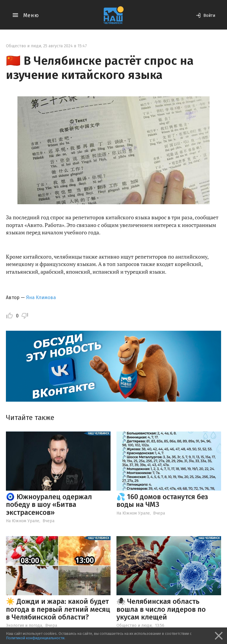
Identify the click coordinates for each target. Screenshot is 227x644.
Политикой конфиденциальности (35, 638)
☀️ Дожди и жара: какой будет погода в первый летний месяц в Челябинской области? (58, 609)
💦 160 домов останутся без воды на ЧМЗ (162, 501)
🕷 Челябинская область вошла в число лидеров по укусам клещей (161, 609)
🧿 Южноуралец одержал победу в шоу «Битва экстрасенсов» (49, 505)
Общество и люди (23, 46)
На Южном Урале (23, 521)
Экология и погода (24, 626)
